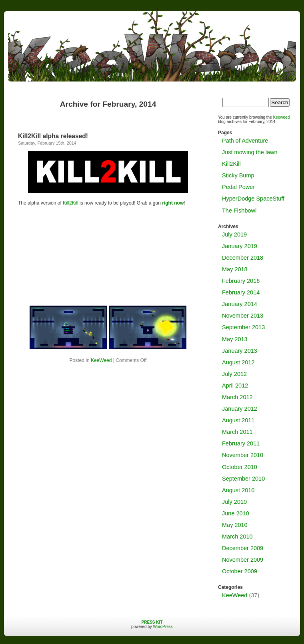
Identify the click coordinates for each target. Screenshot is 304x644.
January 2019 (240, 246)
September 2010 (243, 479)
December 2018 (243, 258)
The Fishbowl (239, 211)
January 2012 (240, 409)
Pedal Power (238, 187)
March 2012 (237, 397)
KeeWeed (101, 360)
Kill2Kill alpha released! (53, 136)
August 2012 (238, 362)
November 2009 (243, 560)
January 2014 (240, 304)
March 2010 (237, 537)
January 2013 (240, 351)
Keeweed (282, 117)
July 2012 (234, 374)
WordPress (163, 627)
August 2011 (238, 420)
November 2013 (243, 316)
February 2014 (241, 292)
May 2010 (235, 525)
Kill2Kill (71, 203)
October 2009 (240, 571)
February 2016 (241, 281)
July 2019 (234, 235)
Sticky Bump (238, 175)
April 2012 (235, 386)
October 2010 (240, 467)
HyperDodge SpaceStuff (253, 199)
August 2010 (238, 490)
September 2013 (243, 327)
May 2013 (235, 339)
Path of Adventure (245, 141)
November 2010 (243, 455)
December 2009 (243, 548)
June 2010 (236, 513)
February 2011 (241, 443)
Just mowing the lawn (250, 152)
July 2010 (234, 502)
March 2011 (237, 432)
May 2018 (235, 269)
